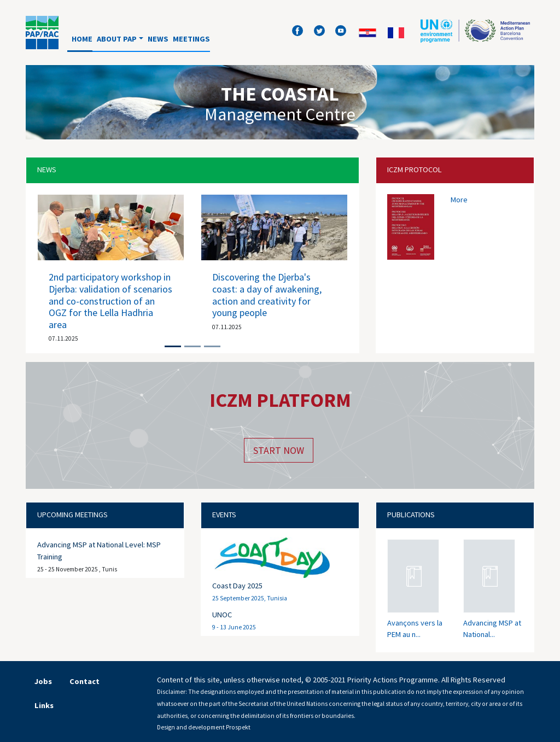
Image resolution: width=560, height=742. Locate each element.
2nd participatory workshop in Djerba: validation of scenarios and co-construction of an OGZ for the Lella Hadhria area (110, 300)
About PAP (117, 39)
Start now (279, 450)
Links (44, 705)
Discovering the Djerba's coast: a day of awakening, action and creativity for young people (267, 295)
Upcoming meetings (72, 515)
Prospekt (238, 727)
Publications (411, 515)
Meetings (191, 39)
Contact (84, 681)
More (459, 200)
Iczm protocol (415, 170)
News (158, 39)
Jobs (43, 681)
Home (82, 39)
